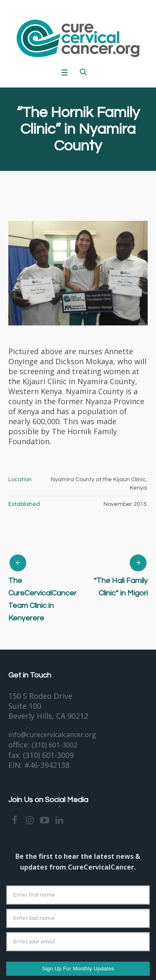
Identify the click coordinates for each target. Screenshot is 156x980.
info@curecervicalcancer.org (52, 735)
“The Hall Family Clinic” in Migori (121, 587)
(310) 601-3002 (54, 745)
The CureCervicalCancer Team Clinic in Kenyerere (42, 599)
